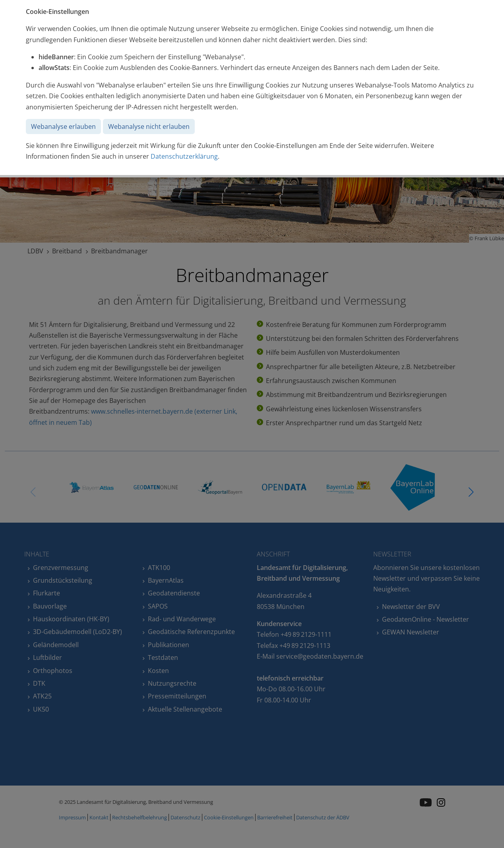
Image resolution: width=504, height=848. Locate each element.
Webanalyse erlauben (63, 126)
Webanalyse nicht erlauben (149, 126)
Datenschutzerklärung (184, 156)
